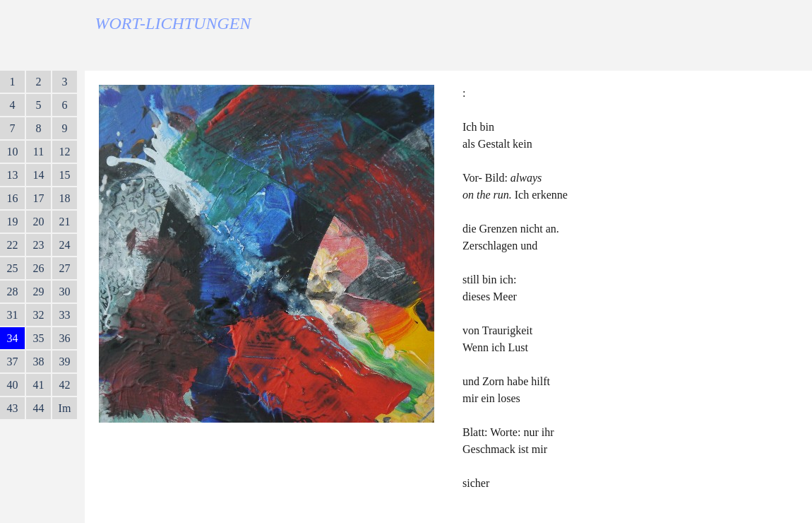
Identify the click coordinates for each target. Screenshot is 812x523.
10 (13, 152)
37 (13, 362)
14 (39, 175)
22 (13, 245)
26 (39, 268)
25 (13, 268)
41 (39, 385)
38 (39, 362)
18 (65, 198)
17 (39, 198)
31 (13, 315)
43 (13, 408)
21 (65, 222)
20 (39, 222)
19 (13, 222)
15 (65, 175)
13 (13, 175)
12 (65, 152)
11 (38, 152)
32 (39, 315)
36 (65, 338)
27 (65, 268)
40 (13, 385)
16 (13, 198)
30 (65, 292)
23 (39, 245)
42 (65, 385)
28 (13, 292)
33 (65, 315)
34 (13, 338)
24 (65, 245)
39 (65, 362)
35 (39, 338)
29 (39, 292)
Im (65, 408)
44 (39, 408)
